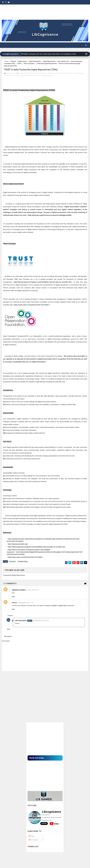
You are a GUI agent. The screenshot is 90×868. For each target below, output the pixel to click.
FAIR (16, 285)
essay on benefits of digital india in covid (59, 610)
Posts (32, 841)
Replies (16, 620)
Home (6, 61)
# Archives (12, 567)
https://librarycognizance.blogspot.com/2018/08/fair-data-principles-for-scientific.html (43, 288)
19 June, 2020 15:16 (32, 595)
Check (32, 763)
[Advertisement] (45, 686)
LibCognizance (26, 625)
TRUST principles (29, 63)
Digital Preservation (35, 61)
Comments (34, 845)
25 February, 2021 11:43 (25, 608)
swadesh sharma (19, 595)
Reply (13, 601)
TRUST (19, 63)
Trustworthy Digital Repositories (47, 63)
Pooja (14, 608)
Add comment (8, 641)
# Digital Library (23, 567)
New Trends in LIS (63, 61)
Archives (13, 61)
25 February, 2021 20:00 (46, 625)
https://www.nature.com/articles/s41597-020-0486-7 (32, 311)
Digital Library (22, 61)
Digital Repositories (49, 61)
